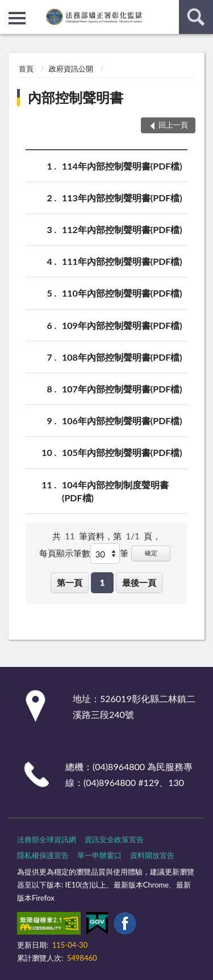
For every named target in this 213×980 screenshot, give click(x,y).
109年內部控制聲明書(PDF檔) (122, 325)
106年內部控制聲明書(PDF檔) (122, 421)
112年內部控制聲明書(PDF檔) (122, 229)
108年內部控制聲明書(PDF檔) (122, 357)
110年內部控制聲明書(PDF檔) (122, 293)
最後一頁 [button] (139, 582)
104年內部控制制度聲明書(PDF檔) (115, 491)
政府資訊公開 (71, 69)
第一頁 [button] (70, 582)
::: (9, 9)
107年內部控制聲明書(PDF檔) (122, 389)
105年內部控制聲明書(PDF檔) (122, 452)
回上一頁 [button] (173, 125)
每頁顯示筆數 (65, 553)
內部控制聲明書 (76, 97)
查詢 (196, 17)
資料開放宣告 (152, 855)
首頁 (26, 69)
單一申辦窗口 (99, 855)
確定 (151, 553)
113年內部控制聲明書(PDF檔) (122, 198)
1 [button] (103, 582)
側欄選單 (17, 18)
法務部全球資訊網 (47, 839)
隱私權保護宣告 (43, 855)
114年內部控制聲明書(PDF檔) (122, 166)
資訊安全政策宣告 (114, 839)
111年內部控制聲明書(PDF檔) (122, 261)
